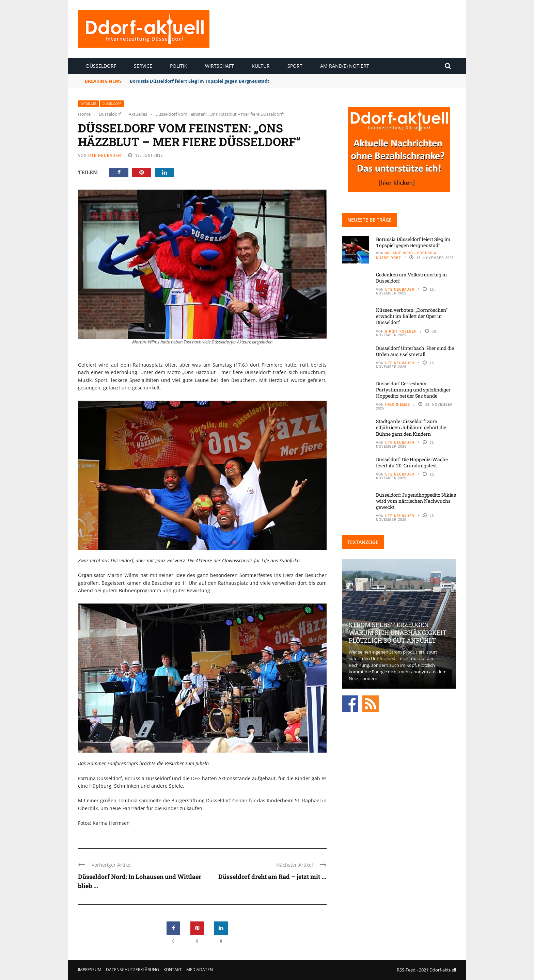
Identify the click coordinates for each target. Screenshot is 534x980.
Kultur (261, 66)
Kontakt (173, 970)
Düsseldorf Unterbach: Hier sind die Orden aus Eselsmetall (415, 351)
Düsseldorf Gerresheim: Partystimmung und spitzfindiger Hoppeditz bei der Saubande (413, 390)
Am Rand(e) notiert (345, 66)
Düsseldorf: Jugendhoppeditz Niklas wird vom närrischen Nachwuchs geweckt (416, 501)
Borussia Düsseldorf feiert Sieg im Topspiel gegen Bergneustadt (200, 81)
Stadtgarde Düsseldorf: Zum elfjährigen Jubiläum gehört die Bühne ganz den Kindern (411, 427)
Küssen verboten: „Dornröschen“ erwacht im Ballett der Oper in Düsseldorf (412, 316)
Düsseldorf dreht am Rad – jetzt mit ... (272, 877)
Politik (179, 66)
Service (143, 66)
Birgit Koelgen (401, 331)
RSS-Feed (406, 970)
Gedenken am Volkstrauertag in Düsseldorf (411, 278)
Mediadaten (200, 970)
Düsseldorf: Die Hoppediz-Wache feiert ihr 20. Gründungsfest (412, 462)
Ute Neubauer (105, 155)
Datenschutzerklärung (132, 970)
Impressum (90, 970)
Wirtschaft (219, 66)
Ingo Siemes (398, 404)
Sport (295, 66)
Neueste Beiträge (370, 220)
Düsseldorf (101, 66)
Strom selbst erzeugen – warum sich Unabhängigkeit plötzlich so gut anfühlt (398, 633)
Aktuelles (89, 104)
